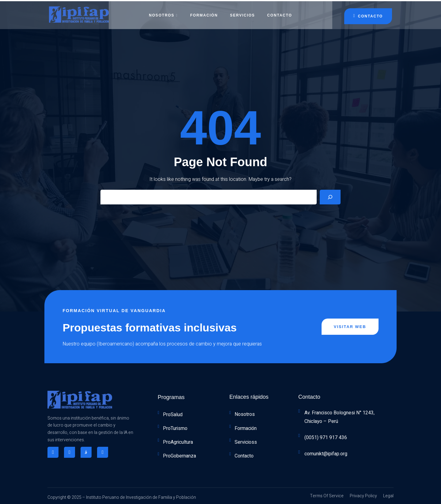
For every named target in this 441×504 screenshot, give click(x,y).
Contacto (279, 14)
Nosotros (163, 14)
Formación (204, 14)
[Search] (330, 196)
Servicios (242, 14)
